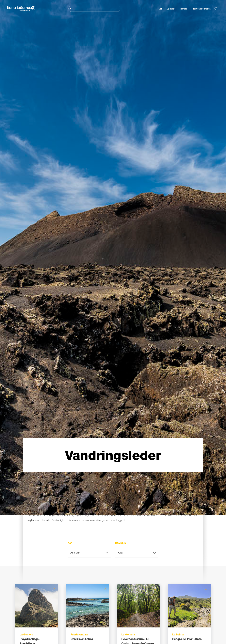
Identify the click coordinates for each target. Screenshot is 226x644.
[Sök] (94, 9)
